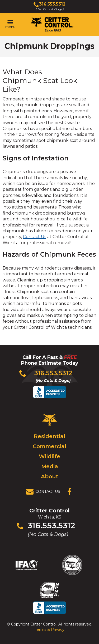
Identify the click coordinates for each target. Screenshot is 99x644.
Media (50, 466)
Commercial (49, 446)
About (50, 476)
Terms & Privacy (50, 629)
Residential (49, 436)
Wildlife (49, 456)
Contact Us (35, 237)
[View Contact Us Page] (45, 492)
